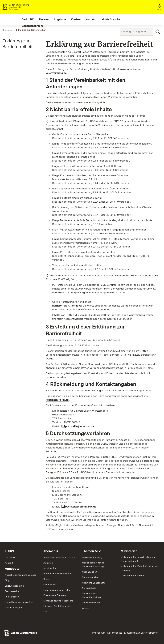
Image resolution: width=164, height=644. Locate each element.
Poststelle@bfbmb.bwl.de (81, 507)
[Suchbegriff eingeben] (136, 32)
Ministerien (129, 551)
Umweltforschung (91, 603)
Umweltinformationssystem (19, 602)
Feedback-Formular (58, 400)
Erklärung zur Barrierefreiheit (141, 633)
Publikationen (12, 597)
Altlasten (48, 563)
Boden (47, 579)
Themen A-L (52, 551)
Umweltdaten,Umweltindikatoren (92, 595)
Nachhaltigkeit (90, 572)
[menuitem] (28, 20)
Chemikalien (50, 584)
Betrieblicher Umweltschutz (58, 574)
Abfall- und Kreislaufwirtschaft (59, 557)
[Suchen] (158, 32)
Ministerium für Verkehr (133, 576)
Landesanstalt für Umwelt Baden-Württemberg (21, 7)
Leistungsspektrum (15, 586)
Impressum (99, 633)
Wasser (86, 608)
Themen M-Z (91, 551)
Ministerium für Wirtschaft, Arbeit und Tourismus (140, 568)
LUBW (9, 551)
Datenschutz (115, 633)
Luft (45, 612)
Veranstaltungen (13, 607)
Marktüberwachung (92, 557)
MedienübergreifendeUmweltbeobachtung (93, 565)
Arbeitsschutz (51, 568)
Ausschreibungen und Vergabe (21, 575)
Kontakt (9, 563)
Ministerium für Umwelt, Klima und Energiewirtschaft (138, 559)
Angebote (12, 569)
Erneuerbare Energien (55, 595)
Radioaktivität (89, 588)
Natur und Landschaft (93, 583)
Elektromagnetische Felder (57, 590)
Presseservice (12, 591)
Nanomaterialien (90, 577)
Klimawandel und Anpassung (58, 601)
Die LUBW (10, 557)
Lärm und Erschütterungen (57, 606)
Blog (7, 580)
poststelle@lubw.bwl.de (80, 426)
